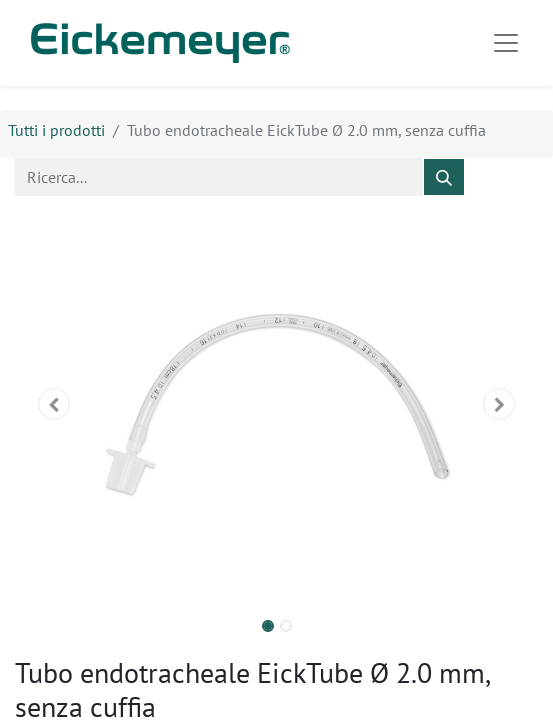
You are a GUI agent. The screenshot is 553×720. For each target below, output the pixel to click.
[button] (54, 404)
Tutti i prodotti (56, 130)
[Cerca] (444, 177)
